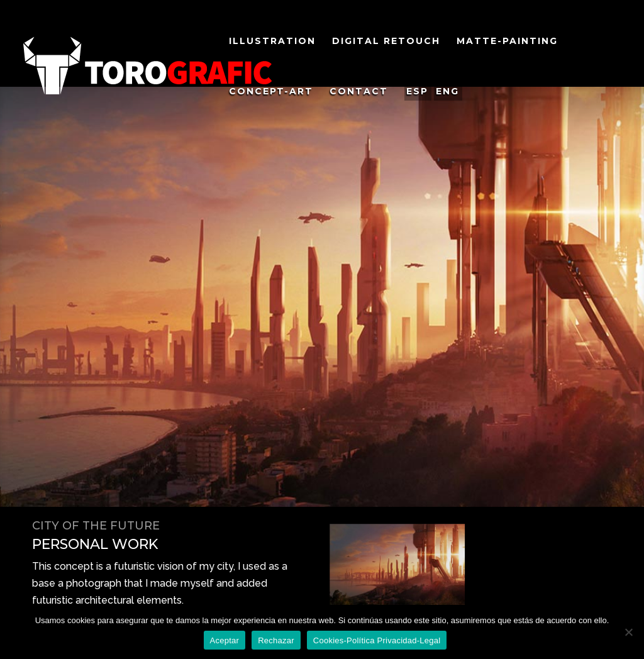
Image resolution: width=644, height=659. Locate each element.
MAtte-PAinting (507, 42)
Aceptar (225, 640)
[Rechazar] (628, 632)
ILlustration (272, 42)
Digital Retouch (386, 42)
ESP (417, 91)
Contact (359, 92)
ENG (447, 91)
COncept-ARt (271, 92)
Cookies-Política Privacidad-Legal (377, 640)
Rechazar (276, 640)
